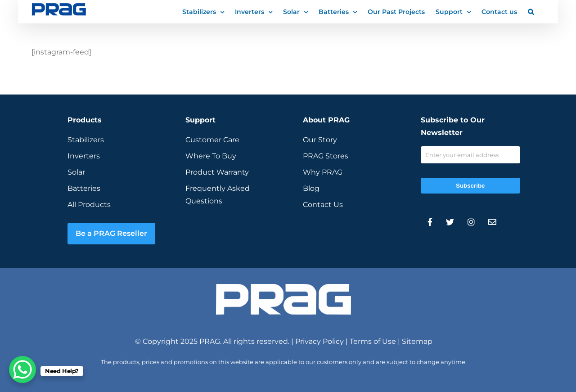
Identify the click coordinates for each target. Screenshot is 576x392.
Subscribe (470, 186)
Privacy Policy (319, 341)
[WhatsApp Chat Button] (22, 369)
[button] (531, 11)
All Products (89, 205)
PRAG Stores (326, 156)
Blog (311, 188)
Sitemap (417, 341)
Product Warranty (217, 172)
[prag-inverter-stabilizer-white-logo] (283, 287)
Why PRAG (323, 172)
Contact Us (323, 205)
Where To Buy (211, 156)
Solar (76, 172)
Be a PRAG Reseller (111, 233)
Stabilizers (86, 140)
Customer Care (212, 140)
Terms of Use (373, 341)
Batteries (84, 188)
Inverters (84, 156)
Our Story (320, 140)
